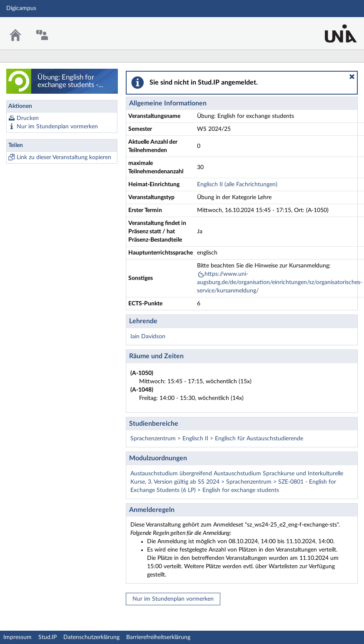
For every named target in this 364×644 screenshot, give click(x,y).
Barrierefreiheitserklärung (158, 637)
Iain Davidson (148, 337)
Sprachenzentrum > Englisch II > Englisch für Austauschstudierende (217, 439)
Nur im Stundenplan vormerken (57, 127)
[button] (352, 77)
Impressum (17, 637)
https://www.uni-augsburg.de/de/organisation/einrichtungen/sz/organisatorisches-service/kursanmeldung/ (280, 282)
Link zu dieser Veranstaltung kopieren (64, 157)
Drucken (28, 118)
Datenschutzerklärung (91, 637)
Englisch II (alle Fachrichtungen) (237, 185)
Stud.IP (47, 637)
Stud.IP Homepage (332, 28)
